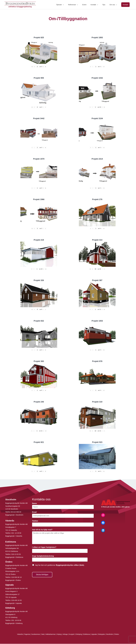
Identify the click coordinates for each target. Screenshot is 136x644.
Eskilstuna (88, 634)
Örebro (119, 634)
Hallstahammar (50, 634)
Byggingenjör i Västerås (14, 536)
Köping (59, 634)
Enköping (79, 634)
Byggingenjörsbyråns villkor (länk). (70, 565)
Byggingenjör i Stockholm (14, 515)
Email (35, 512)
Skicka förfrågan (42, 575)
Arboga (65, 634)
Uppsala (95, 634)
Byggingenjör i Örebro (13, 580)
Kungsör (72, 634)
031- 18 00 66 (16, 621)
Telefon (36, 521)
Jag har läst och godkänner (60, 565)
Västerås (17, 634)
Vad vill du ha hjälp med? (43, 530)
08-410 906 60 (16, 512)
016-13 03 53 (16, 554)
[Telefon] (63, 525)
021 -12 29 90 (16, 533)
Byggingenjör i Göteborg (14, 623)
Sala (41, 634)
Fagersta (25, 634)
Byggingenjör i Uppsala (13, 603)
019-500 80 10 (16, 577)
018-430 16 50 (17, 600)
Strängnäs (103, 634)
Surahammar (34, 634)
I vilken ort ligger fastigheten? (45, 547)
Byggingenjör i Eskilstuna (14, 557)
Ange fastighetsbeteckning (44, 556)
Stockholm (112, 634)
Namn (35, 504)
